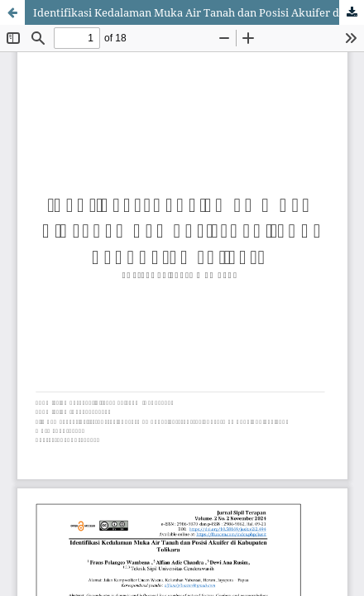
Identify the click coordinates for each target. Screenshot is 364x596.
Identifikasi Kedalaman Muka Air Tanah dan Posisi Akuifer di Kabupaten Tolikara (199, 12)
